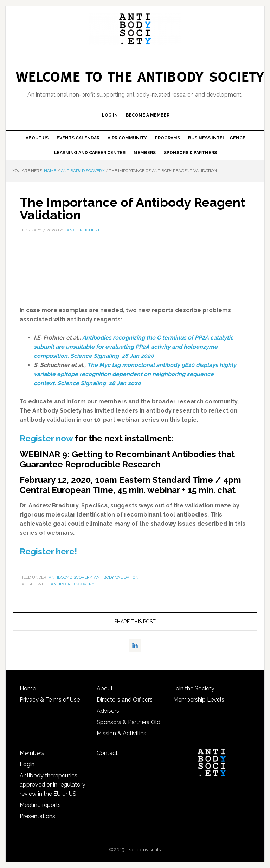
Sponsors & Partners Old (128, 722)
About (105, 688)
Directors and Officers (125, 700)
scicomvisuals (145, 850)
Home (28, 688)
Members (32, 753)
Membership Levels (199, 700)
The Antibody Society (135, 29)
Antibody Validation (116, 577)
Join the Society (194, 688)
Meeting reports (40, 805)
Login (27, 764)
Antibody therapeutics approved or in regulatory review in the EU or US (53, 785)
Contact (107, 753)
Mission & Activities (121, 733)
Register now (46, 438)
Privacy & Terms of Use (50, 700)
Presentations (37, 816)
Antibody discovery (70, 577)
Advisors (108, 711)
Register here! (48, 551)
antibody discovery (72, 584)
